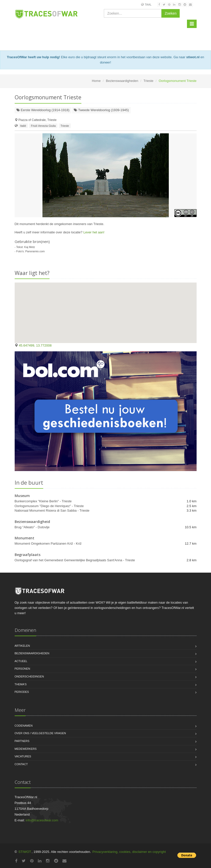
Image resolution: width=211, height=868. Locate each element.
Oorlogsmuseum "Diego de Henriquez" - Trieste (49, 506)
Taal (148, 5)
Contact (21, 764)
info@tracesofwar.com (42, 820)
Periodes (22, 692)
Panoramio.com (35, 251)
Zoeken (171, 13)
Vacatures (23, 756)
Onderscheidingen (29, 676)
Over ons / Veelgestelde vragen (40, 733)
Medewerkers (26, 749)
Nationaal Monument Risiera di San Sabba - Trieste (52, 510)
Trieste (148, 81)
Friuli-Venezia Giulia (43, 126)
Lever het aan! (94, 232)
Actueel (21, 661)
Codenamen (24, 726)
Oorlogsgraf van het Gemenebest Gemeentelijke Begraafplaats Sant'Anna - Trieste (75, 560)
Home (96, 81)
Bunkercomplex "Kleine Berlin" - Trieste (43, 501)
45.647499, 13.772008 (35, 345)
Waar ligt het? (32, 273)
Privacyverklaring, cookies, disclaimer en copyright (129, 852)
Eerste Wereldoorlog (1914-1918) (43, 110)
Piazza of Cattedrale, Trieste (38, 120)
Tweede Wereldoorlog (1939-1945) (101, 110)
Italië (23, 126)
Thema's (21, 684)
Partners (22, 741)
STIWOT (25, 852)
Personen (22, 669)
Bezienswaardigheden (122, 81)
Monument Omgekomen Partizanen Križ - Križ (48, 544)
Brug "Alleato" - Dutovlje (32, 527)
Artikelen (22, 646)
